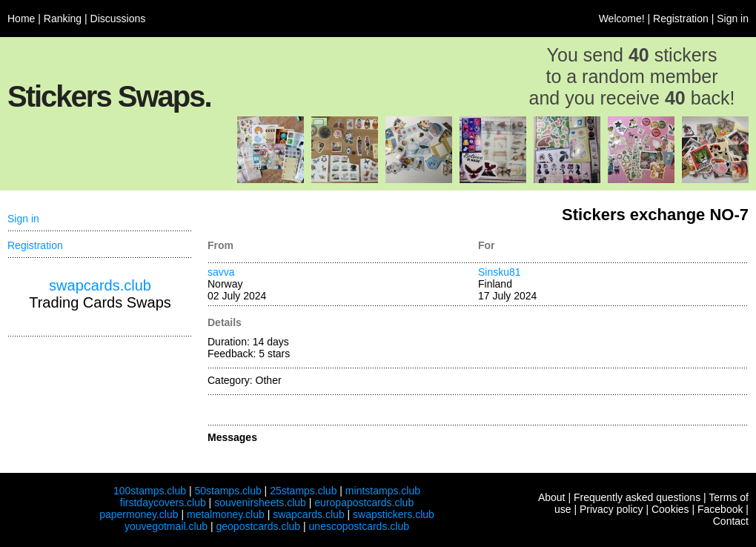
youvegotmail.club (166, 526)
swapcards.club (100, 285)
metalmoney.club (226, 514)
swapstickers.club (394, 514)
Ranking (63, 19)
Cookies (670, 509)
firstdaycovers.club (163, 503)
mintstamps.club (383, 491)
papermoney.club (139, 514)
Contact (731, 521)
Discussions (118, 19)
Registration (681, 19)
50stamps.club (228, 491)
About (552, 497)
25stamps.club (303, 491)
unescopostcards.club (359, 526)
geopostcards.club (259, 526)
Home (21, 19)
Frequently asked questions (637, 497)
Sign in (733, 19)
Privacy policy (611, 509)
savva (221, 272)
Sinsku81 (500, 272)
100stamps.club (150, 491)
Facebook (720, 509)
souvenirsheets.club (260, 503)
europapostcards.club (364, 503)
